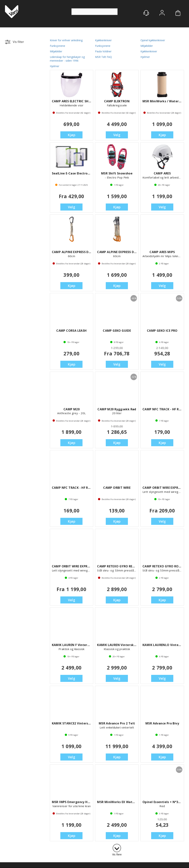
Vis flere (117, 854)
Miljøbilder (147, 46)
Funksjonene (57, 46)
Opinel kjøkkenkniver (153, 40)
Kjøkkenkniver (103, 40)
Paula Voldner (103, 51)
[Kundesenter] (146, 13)
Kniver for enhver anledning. (66, 40)
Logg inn (162, 13)
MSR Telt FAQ (103, 57)
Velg (117, 135)
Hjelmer (145, 57)
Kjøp (72, 135)
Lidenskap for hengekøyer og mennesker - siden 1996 (67, 59)
